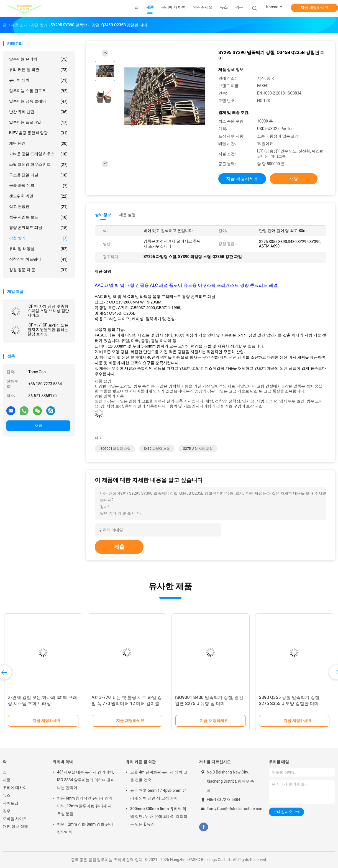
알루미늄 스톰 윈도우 (38, 91)
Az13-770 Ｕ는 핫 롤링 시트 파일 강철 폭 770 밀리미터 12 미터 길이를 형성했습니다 (127, 704)
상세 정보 (103, 215)
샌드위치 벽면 (38, 196)
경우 (7, 811)
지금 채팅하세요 (314, 7)
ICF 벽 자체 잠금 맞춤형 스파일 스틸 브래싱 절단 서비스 (48, 311)
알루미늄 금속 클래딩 (38, 101)
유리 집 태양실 (38, 249)
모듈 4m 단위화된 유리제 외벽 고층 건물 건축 (159, 776)
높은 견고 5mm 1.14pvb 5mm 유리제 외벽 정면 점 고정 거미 (158, 794)
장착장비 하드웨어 (38, 259)
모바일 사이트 (15, 819)
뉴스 (7, 795)
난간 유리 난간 (38, 112)
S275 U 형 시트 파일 (198, 449)
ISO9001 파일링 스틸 (115, 449)
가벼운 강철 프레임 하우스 (38, 154)
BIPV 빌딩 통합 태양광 (38, 133)
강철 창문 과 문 (38, 270)
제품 (7, 780)
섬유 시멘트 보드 (38, 217)
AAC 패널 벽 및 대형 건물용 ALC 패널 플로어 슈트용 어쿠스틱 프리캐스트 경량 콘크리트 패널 (186, 285)
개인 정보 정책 (15, 826)
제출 (119, 547)
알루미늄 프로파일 (38, 122)
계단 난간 (38, 144)
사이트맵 (11, 803)
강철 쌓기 (38, 238)
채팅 (39, 425)
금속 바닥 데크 (38, 186)
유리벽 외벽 (38, 80)
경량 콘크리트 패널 (38, 228)
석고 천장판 (38, 207)
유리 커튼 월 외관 (38, 70)
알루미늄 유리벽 (38, 59)
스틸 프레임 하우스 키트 (38, 165)
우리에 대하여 (15, 788)
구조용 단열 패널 (38, 175)
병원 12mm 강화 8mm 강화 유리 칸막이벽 (85, 828)
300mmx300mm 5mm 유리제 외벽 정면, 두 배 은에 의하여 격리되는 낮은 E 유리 (159, 816)
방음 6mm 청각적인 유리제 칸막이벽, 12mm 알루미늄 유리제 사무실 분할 (85, 806)
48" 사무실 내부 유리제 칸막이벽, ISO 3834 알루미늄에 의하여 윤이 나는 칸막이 (86, 780)
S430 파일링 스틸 (157, 449)
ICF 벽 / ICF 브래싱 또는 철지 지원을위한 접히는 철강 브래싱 (48, 330)
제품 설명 (127, 215)
